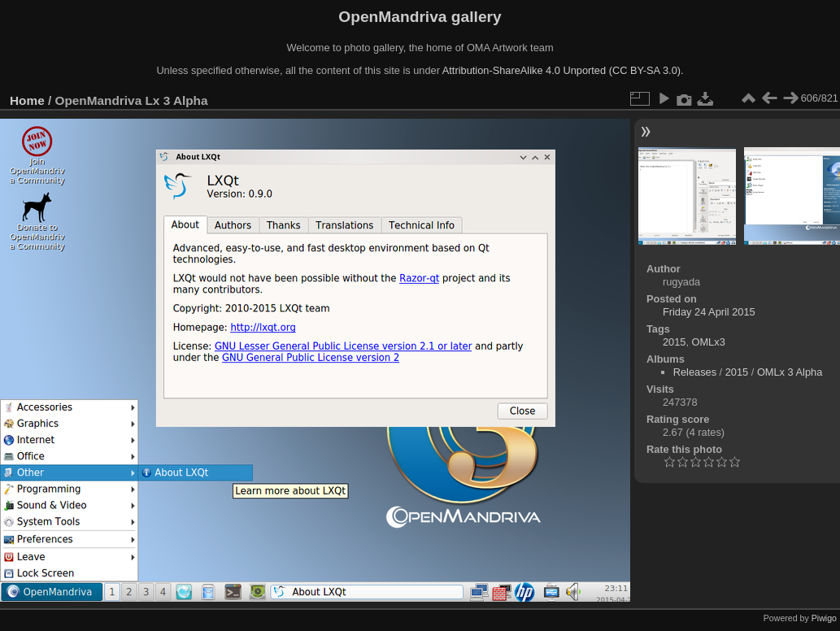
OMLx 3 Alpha (790, 372)
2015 (674, 342)
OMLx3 (709, 342)
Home (27, 100)
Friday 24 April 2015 (709, 312)
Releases (695, 372)
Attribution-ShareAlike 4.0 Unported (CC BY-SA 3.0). (563, 70)
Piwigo (824, 618)
